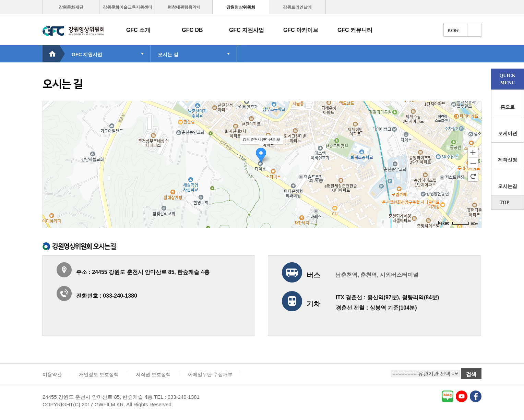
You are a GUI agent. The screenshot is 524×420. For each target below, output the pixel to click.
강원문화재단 (71, 7)
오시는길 (508, 186)
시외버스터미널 (399, 275)
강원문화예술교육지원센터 (128, 7)
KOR (453, 30)
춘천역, (369, 275)
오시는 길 (168, 55)
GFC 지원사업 (247, 30)
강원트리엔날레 (297, 7)
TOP (505, 202)
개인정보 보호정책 (99, 374)
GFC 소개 (138, 30)
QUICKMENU (507, 79)
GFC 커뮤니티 (355, 30)
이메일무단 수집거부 (210, 374)
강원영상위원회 (241, 7)
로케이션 (508, 134)
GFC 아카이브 (301, 30)
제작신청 (508, 160)
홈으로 (508, 107)
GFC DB (192, 30)
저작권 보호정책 (153, 374)
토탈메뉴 (474, 30)
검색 (471, 374)
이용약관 (52, 374)
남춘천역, (347, 275)
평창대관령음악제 (184, 7)
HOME (54, 54)
